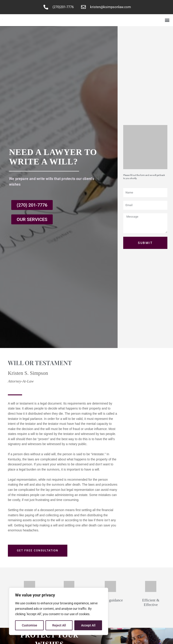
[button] (167, 20)
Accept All (88, 625)
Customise (30, 625)
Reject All (59, 625)
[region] (59, 611)
